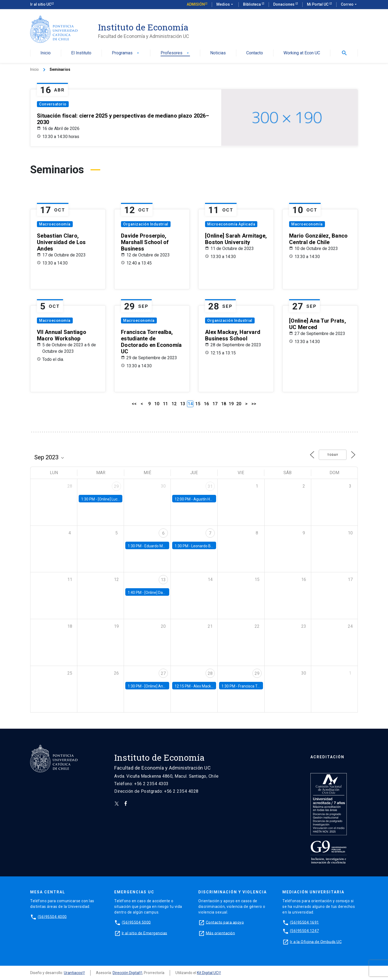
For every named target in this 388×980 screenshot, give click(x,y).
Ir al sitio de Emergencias (145, 933)
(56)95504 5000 (136, 922)
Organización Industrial (146, 224)
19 (231, 404)
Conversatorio (53, 104)
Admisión (196, 4)
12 (174, 404)
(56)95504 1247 (304, 931)
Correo (349, 5)
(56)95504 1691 (304, 922)
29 (116, 486)
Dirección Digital (126, 973)
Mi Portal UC (318, 4)
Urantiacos (73, 973)
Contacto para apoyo (225, 922)
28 (210, 673)
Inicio (46, 53)
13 (183, 404)
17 (215, 404)
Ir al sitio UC (41, 4)
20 (239, 404)
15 (198, 404)
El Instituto (81, 53)
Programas (126, 53)
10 (157, 404)
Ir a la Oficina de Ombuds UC (316, 942)
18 (224, 404)
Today (333, 455)
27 (163, 673)
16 (206, 404)
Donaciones (284, 4)
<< (134, 404)
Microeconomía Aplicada (231, 224)
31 (210, 486)
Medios (225, 5)
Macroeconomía (55, 224)
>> (254, 404)
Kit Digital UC (208, 973)
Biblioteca (252, 4)
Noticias (218, 53)
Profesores (175, 53)
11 (165, 404)
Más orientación (221, 933)
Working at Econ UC (302, 53)
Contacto (255, 53)
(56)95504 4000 (52, 916)
